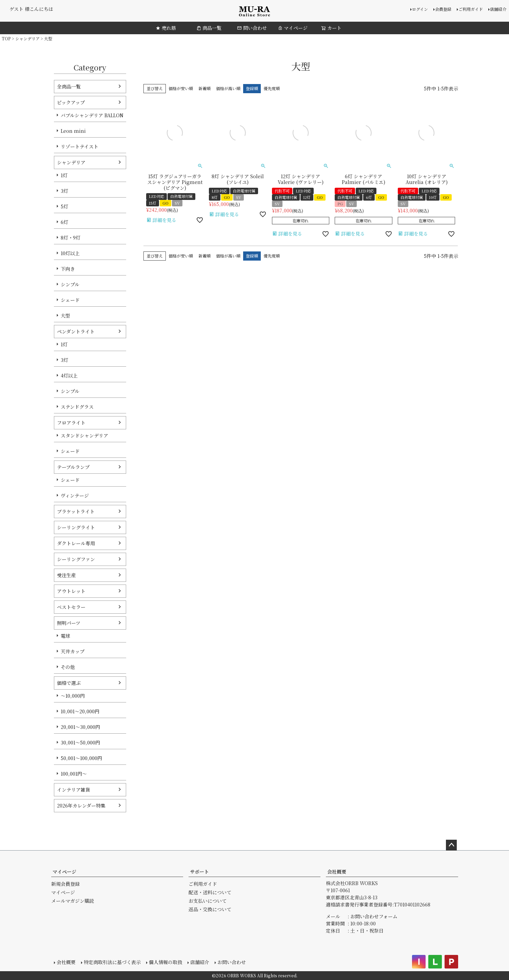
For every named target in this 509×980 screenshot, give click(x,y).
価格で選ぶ (69, 683)
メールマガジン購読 (73, 901)
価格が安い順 (181, 88)
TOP (6, 38)
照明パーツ (69, 623)
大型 (65, 315)
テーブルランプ (73, 467)
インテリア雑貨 (74, 790)
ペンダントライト (76, 331)
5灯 (64, 206)
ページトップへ (451, 845)
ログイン (420, 9)
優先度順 (272, 88)
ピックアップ (71, 102)
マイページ (293, 28)
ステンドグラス (77, 407)
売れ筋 (166, 28)
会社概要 (337, 872)
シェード (70, 300)
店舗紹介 (498, 9)
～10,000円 (73, 696)
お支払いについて (208, 901)
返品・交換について (210, 909)
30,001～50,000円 (80, 742)
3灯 (64, 191)
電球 (65, 636)
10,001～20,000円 (80, 711)
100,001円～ (74, 774)
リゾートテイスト (80, 146)
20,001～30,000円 (80, 727)
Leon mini (73, 131)
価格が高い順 (228, 88)
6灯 (64, 222)
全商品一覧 (69, 86)
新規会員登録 (65, 884)
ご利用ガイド (471, 9)
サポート (199, 872)
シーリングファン (76, 559)
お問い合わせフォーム (374, 916)
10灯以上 (70, 253)
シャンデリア (27, 38)
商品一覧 (209, 28)
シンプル (70, 284)
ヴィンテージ (75, 495)
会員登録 (443, 9)
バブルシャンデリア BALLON (92, 115)
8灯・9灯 (71, 238)
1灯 (64, 175)
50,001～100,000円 (81, 758)
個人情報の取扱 (165, 962)
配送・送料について (210, 892)
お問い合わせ (232, 962)
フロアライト (71, 423)
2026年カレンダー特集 (81, 805)
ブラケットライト (76, 511)
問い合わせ (252, 28)
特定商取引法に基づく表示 (112, 962)
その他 (68, 667)
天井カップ (73, 651)
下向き (68, 269)
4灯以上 (69, 375)
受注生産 (66, 575)
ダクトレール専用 (76, 543)
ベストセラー (71, 607)
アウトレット (71, 591)
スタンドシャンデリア (84, 435)
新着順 (204, 88)
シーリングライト (76, 527)
